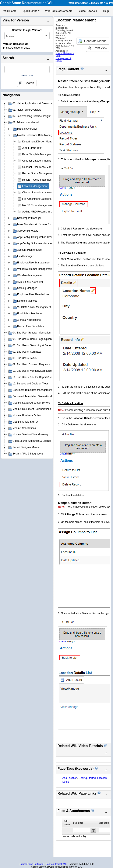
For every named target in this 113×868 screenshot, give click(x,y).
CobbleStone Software (31, 864)
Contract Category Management (40, 161)
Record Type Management (37, 180)
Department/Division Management (41, 142)
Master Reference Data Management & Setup (65, 57)
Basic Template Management (39, 154)
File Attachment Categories (38, 199)
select (46, 36)
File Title (78, 823)
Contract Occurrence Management (42, 167)
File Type (104, 823)
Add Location (70, 778)
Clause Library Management (38, 193)
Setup (66, 782)
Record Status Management (38, 173)
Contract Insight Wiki (56, 864)
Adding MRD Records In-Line (39, 212)
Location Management (35, 186)
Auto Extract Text (32, 148)
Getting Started (87, 778)
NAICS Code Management (37, 205)
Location (102, 778)
